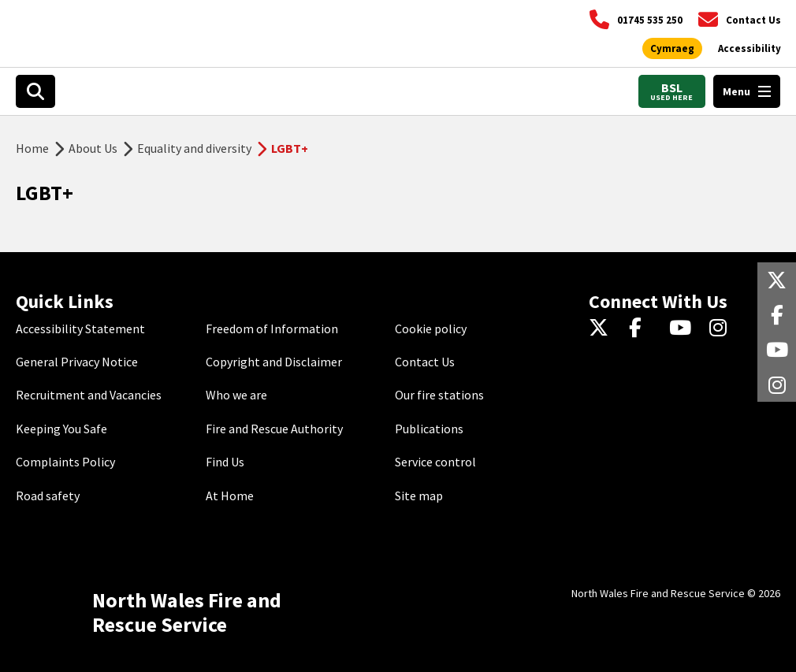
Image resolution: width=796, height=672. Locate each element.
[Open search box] (35, 91)
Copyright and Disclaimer (274, 362)
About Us (93, 148)
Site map (419, 496)
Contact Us (425, 362)
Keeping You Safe (61, 429)
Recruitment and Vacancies (89, 395)
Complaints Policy (65, 462)
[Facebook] (643, 329)
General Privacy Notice (77, 362)
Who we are (236, 395)
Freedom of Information (272, 329)
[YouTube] (683, 329)
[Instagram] (723, 329)
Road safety (48, 496)
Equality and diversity (194, 148)
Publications (429, 429)
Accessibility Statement (80, 329)
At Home (230, 496)
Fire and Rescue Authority (274, 429)
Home (32, 148)
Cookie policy (431, 329)
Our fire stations (439, 395)
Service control (435, 462)
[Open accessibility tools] (750, 49)
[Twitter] (603, 329)
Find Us (225, 462)
